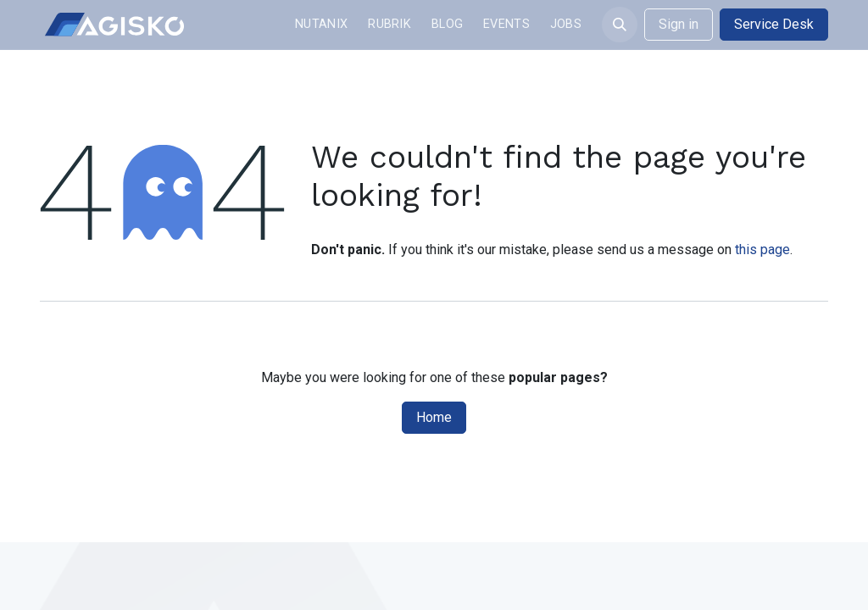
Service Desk (774, 24)
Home (434, 417)
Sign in (679, 24)
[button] (620, 25)
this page (762, 250)
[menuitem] (321, 25)
